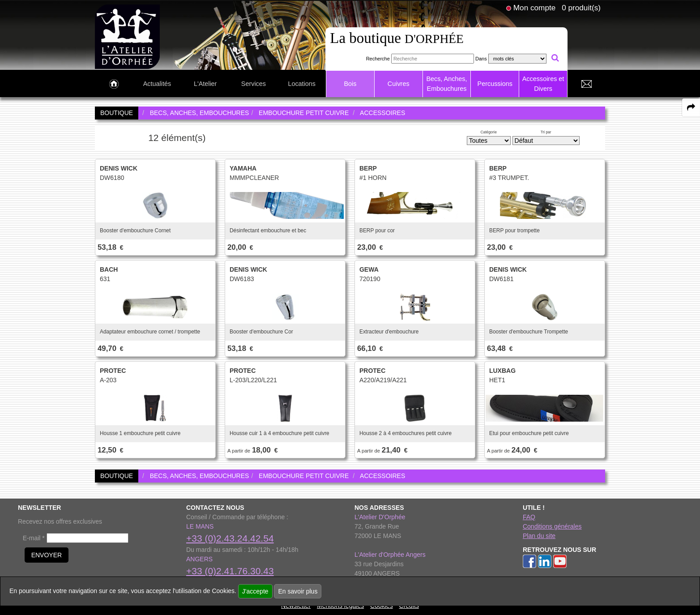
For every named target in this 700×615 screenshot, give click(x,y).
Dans (481, 59)
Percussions (495, 84)
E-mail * (34, 538)
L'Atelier (205, 84)
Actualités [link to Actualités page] (157, 84)
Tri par (546, 132)
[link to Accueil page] (114, 84)
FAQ (529, 517)
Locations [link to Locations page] (302, 84)
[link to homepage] (127, 36)
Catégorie (489, 132)
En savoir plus (298, 591)
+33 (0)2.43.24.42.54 (230, 538)
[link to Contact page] (586, 84)
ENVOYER (47, 555)
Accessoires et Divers (543, 84)
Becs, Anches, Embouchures (446, 84)
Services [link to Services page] (254, 84)
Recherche (378, 59)
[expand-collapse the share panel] (691, 107)
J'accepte (255, 591)
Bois (350, 84)
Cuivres (399, 84)
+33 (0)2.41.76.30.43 (230, 571)
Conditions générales (552, 526)
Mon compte (534, 8)
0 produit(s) (581, 8)
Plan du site (539, 536)
